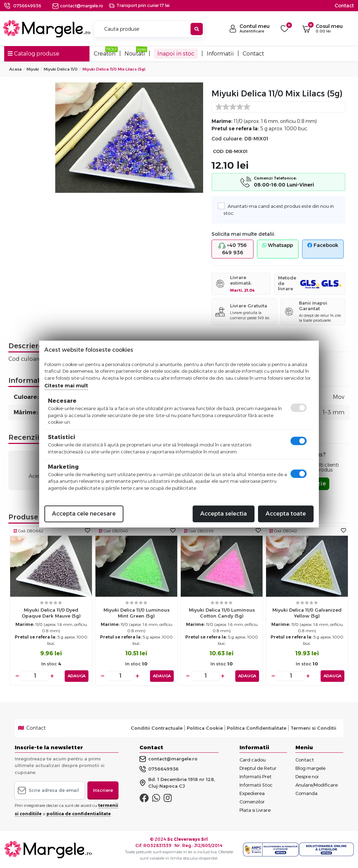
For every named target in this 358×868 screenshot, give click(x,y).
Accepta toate (286, 514)
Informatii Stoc (256, 785)
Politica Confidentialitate (257, 728)
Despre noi (307, 776)
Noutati (135, 54)
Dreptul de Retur (258, 768)
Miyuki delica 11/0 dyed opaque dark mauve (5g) (51, 613)
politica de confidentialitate (79, 813)
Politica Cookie (205, 728)
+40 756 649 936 (232, 249)
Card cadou (253, 759)
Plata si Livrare (255, 810)
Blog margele (310, 768)
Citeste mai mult (66, 386)
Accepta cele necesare (84, 514)
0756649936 (27, 6)
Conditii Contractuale (157, 728)
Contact (344, 6)
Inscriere (103, 790)
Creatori (105, 54)
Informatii (220, 54)
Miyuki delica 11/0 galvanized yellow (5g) (307, 613)
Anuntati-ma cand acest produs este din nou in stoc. (278, 209)
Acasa (15, 69)
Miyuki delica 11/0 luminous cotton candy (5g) (222, 613)
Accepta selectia (224, 514)
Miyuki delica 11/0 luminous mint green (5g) (137, 613)
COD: (219, 151)
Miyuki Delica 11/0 (61, 69)
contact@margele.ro (78, 6)
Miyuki (33, 69)
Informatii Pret (256, 776)
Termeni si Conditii (313, 728)
